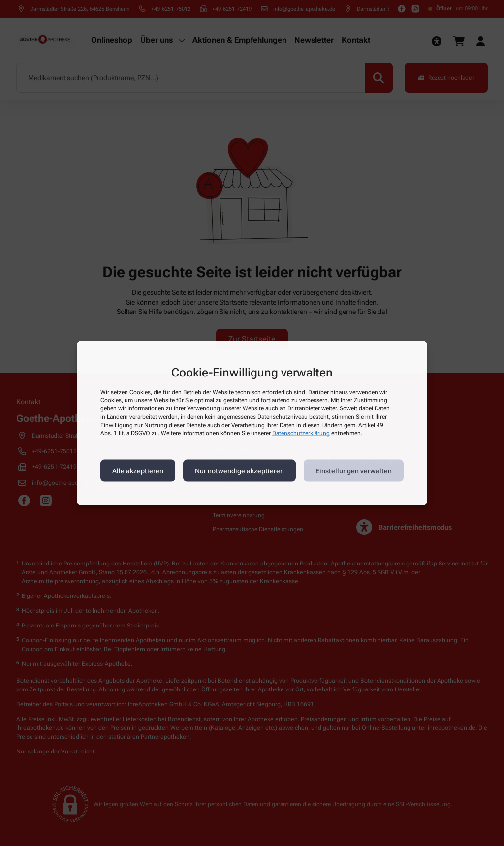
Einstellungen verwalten (354, 470)
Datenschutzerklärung (301, 433)
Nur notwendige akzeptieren (239, 470)
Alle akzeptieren (138, 470)
